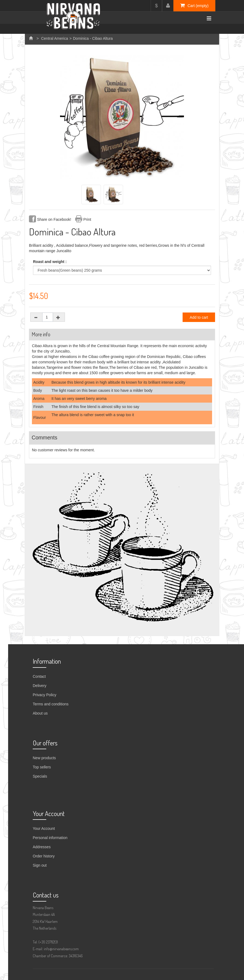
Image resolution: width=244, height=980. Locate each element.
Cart (194, 5)
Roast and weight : (50, 262)
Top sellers (42, 767)
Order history (44, 856)
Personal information (50, 838)
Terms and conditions (51, 704)
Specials (40, 776)
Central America (55, 38)
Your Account (44, 828)
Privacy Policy (44, 695)
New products (44, 758)
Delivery (40, 686)
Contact (39, 676)
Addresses (42, 847)
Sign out (40, 865)
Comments (44, 438)
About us (40, 713)
